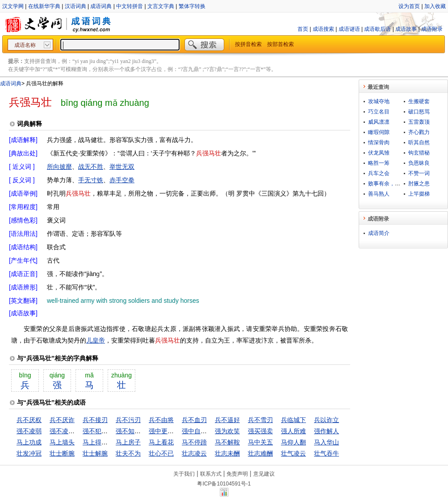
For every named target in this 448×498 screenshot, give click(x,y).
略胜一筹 (379, 163)
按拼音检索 (248, 44)
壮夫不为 (128, 453)
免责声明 (237, 474)
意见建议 (264, 474)
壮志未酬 (227, 453)
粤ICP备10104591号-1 (224, 484)
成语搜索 (323, 29)
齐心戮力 (419, 132)
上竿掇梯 (419, 194)
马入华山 (327, 442)
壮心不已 (161, 453)
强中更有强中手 (171, 431)
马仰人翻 (293, 442)
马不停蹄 (194, 442)
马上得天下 (98, 442)
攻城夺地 (379, 101)
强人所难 (293, 431)
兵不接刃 (95, 420)
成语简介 (379, 233)
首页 (303, 29)
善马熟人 (379, 194)
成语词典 (101, 6)
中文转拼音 (130, 6)
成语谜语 (349, 29)
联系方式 (211, 474)
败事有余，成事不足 (392, 184)
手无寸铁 (91, 180)
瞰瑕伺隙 (379, 132)
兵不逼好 (227, 420)
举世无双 (122, 167)
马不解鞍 (227, 442)
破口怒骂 (419, 112)
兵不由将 (161, 420)
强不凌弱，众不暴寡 (78, 431)
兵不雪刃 (260, 420)
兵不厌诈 (62, 420)
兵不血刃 (194, 420)
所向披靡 (59, 167)
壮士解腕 (95, 453)
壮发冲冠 (29, 453)
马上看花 (161, 442)
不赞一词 (419, 173)
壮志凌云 (194, 453)
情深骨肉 (379, 142)
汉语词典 (75, 6)
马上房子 (128, 442)
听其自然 (419, 142)
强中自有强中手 (204, 431)
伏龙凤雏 (379, 153)
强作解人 (327, 431)
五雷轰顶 (419, 122)
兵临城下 (293, 420)
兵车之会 (379, 173)
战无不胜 (91, 167)
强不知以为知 (134, 431)
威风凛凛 (379, 122)
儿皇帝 (96, 340)
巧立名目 (379, 112)
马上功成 (29, 442)
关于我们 (184, 474)
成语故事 (406, 29)
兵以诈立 (327, 420)
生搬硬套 (419, 101)
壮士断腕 (62, 453)
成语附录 (432, 29)
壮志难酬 (260, 453)
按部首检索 (281, 44)
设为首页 (409, 6)
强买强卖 (260, 431)
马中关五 (260, 442)
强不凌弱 (29, 431)
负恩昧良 (419, 163)
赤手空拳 (122, 180)
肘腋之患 (419, 184)
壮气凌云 (293, 453)
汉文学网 (13, 6)
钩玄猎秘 (419, 153)
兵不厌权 (29, 420)
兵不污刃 (128, 420)
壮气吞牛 (327, 453)
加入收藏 (435, 6)
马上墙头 (62, 442)
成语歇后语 (377, 29)
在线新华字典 (44, 6)
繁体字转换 (192, 6)
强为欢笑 (227, 431)
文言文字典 (161, 6)
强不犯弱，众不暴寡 (111, 431)
